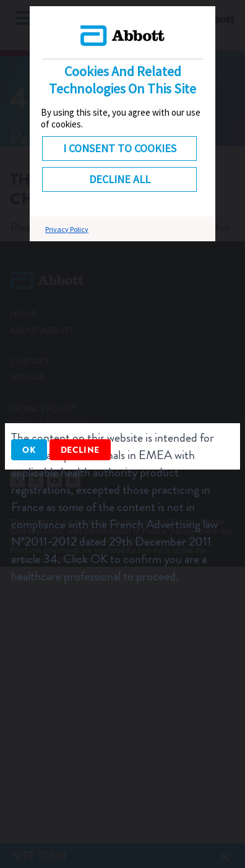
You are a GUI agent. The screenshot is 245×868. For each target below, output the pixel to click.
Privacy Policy (67, 229)
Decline (80, 450)
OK (29, 450)
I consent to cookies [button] (120, 148)
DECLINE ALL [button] (120, 179)
